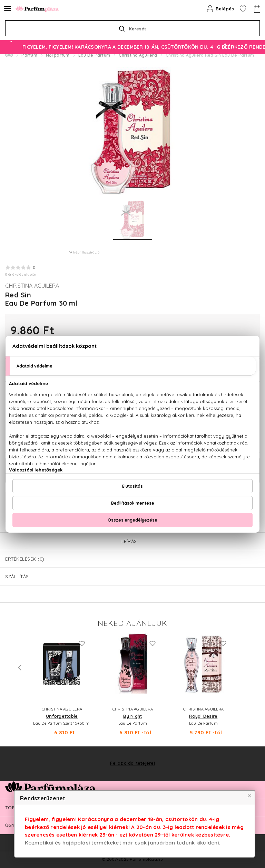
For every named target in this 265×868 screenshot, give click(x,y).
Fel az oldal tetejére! (132, 763)
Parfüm (29, 55)
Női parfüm (58, 55)
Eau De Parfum (94, 55)
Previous (20, 668)
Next (245, 668)
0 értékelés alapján (21, 274)
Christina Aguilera (138, 55)
